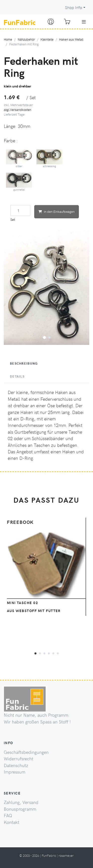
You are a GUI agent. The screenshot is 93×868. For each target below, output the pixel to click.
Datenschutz (16, 765)
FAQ (8, 815)
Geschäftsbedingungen (26, 752)
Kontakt (12, 822)
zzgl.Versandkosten (17, 110)
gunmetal (19, 182)
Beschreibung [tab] (24, 363)
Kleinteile (47, 39)
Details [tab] (17, 376)
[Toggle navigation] (84, 22)
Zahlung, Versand (21, 802)
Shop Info (74, 7)
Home (8, 39)
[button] (44, 337)
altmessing (50, 159)
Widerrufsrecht (18, 759)
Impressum (15, 772)
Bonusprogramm (20, 809)
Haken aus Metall (71, 39)
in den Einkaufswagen (57, 211)
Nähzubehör (26, 39)
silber (19, 159)
